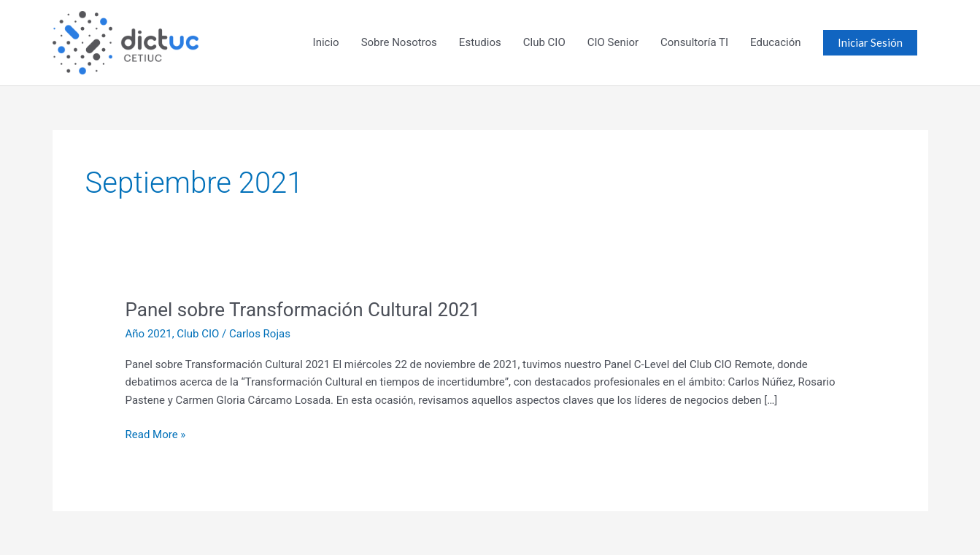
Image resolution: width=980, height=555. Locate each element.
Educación (775, 42)
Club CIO (544, 42)
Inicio (326, 42)
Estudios (480, 42)
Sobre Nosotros (399, 42)
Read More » (156, 433)
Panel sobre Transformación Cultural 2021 (303, 310)
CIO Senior (613, 42)
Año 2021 (149, 334)
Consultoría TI (694, 42)
